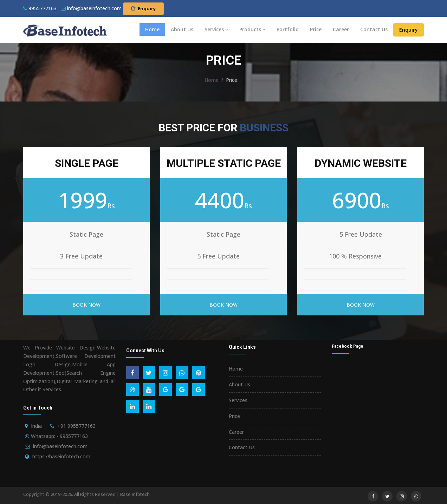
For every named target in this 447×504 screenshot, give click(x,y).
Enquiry (143, 8)
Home (152, 29)
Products (252, 29)
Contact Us (374, 29)
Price (316, 29)
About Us (182, 29)
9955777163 (40, 8)
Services (216, 29)
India (36, 426)
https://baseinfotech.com (61, 456)
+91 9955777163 (76, 426)
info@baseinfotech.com (60, 446)
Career (341, 29)
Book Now (86, 305)
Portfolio (288, 29)
